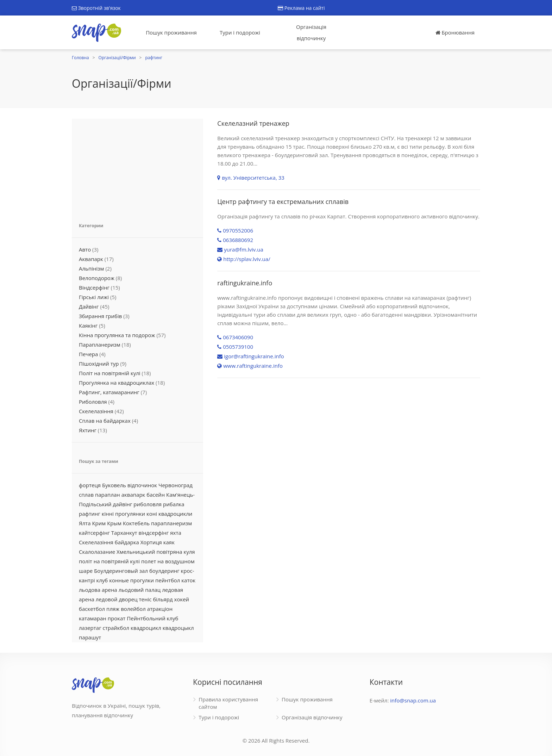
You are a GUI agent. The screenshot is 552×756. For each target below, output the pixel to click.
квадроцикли (175, 514)
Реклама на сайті (301, 8)
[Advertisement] (137, 166)
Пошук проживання (171, 32)
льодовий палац (140, 590)
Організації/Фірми (117, 58)
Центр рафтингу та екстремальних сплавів (283, 202)
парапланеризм (171, 523)
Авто (85, 249)
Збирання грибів (100, 316)
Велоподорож (97, 278)
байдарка (127, 542)
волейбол (133, 609)
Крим (99, 523)
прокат (117, 618)
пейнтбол (168, 580)
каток (188, 580)
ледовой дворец (117, 599)
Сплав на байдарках (105, 421)
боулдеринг (164, 571)
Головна (80, 58)
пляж (113, 609)
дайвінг (123, 504)
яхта (176, 533)
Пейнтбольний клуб (152, 618)
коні (152, 514)
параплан (108, 495)
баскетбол (92, 609)
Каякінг (88, 326)
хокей (182, 599)
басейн (156, 495)
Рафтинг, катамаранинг (109, 392)
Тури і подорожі (240, 32)
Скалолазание (97, 552)
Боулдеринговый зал (121, 571)
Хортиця (151, 542)
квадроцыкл (178, 628)
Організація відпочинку (311, 32)
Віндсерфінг (94, 287)
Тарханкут (124, 533)
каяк (169, 542)
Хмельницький (136, 552)
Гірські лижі (94, 297)
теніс (145, 599)
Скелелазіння (96, 411)
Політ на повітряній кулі (110, 373)
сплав (86, 495)
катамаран (93, 618)
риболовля (148, 504)
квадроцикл (146, 628)
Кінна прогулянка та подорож (117, 335)
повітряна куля (176, 552)
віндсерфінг (154, 533)
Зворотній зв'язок (96, 8)
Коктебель (136, 523)
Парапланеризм (100, 345)
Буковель (114, 485)
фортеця (90, 485)
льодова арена (98, 590)
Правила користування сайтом (228, 703)
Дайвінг (89, 306)
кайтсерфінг (94, 533)
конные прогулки (131, 580)
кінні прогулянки (123, 514)
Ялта (85, 523)
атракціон (160, 609)
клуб (102, 580)
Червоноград (175, 485)
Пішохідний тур (99, 364)
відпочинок (142, 485)
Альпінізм (92, 268)
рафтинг (154, 58)
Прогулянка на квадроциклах (117, 383)
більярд (163, 599)
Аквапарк (91, 259)
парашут (90, 637)
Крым (114, 523)
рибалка (174, 504)
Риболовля (93, 402)
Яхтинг (88, 430)
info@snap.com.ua (413, 700)
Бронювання (455, 32)
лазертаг (90, 628)
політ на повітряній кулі (109, 561)
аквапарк (133, 495)
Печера (88, 354)
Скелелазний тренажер (253, 123)
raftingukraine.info (245, 283)
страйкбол (116, 628)
